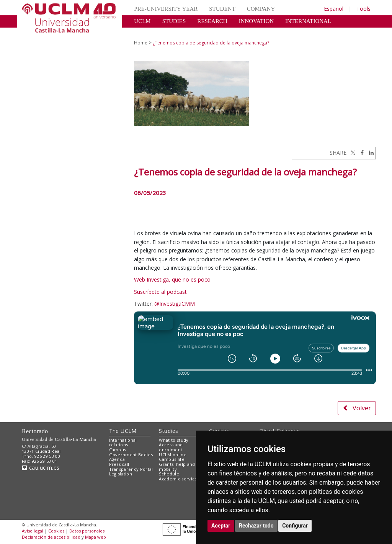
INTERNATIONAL (308, 21)
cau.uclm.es (41, 468)
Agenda (117, 459)
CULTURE (147, 33)
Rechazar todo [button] (256, 526)
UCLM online (173, 455)
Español (334, 9)
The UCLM (123, 431)
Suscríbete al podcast (160, 292)
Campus (118, 450)
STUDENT (222, 9)
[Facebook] (360, 153)
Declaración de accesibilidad (51, 537)
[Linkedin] (369, 153)
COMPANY (261, 9)
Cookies (56, 531)
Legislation (121, 474)
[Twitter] (352, 153)
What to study (174, 440)
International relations (123, 442)
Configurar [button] (295, 526)
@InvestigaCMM (175, 304)
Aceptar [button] (221, 526)
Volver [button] (357, 408)
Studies (168, 431)
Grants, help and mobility (177, 467)
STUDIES (174, 21)
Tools (363, 9)
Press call (119, 464)
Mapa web (96, 537)
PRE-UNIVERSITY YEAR (166, 9)
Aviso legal (33, 531)
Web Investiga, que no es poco (173, 279)
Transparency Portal (131, 469)
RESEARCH (212, 21)
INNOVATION (256, 21)
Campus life (172, 459)
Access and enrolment (171, 447)
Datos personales (87, 531)
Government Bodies (131, 455)
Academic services (179, 479)
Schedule (169, 474)
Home (141, 43)
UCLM (142, 21)
